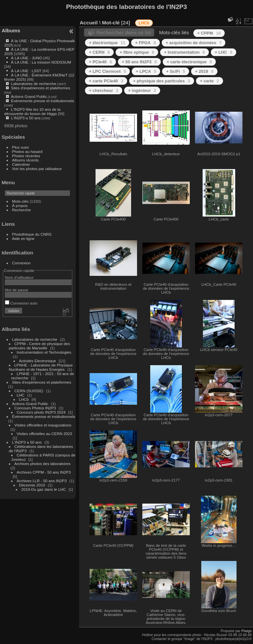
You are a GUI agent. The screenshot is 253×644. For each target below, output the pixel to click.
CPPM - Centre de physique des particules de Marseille (40, 346)
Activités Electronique (38, 361)
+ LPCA (146, 71)
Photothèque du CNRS (32, 234)
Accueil (89, 23)
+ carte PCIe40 (106, 81)
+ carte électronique (189, 62)
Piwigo (247, 631)
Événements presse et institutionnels (42, 101)
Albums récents (26, 160)
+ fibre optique (137, 52)
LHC (21, 395)
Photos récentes (26, 156)
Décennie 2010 (32, 485)
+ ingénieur (142, 90)
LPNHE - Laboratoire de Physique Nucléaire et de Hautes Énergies (41, 367)
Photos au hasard (27, 151)
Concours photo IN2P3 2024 (41, 412)
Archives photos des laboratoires (43, 464)
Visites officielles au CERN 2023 (44, 434)
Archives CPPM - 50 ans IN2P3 (44, 472)
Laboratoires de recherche (33, 84)
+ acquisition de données (194, 43)
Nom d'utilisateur (19, 277)
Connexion (21, 263)
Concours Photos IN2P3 (35, 408)
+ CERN (99, 52)
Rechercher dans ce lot (124, 32)
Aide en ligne (23, 238)
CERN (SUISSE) (29, 391)
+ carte (210, 81)
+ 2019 (204, 71)
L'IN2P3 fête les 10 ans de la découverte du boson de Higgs (32, 111)
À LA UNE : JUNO (27, 58)
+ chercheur (104, 90)
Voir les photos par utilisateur (37, 169)
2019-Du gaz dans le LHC (44, 489)
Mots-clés (20, 201)
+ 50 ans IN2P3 (139, 62)
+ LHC (224, 52)
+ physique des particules (162, 81)
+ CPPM (209, 33)
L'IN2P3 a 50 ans (26, 118)
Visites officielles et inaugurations (43, 425)
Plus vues (21, 147)
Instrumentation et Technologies (44, 352)
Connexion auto (21, 303)
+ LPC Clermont (107, 71)
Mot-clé (111, 23)
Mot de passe (17, 290)
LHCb (24, 399)
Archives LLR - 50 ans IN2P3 (42, 481)
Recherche (22, 210)
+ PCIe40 (100, 62)
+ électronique (107, 43)
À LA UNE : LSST (26, 71)
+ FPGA (145, 43)
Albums (11, 30)
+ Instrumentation (184, 52)
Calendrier (21, 164)
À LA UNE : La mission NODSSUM (41, 62)
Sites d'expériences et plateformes (40, 88)
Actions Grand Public (29, 96)
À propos (20, 205)
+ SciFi (176, 71)
